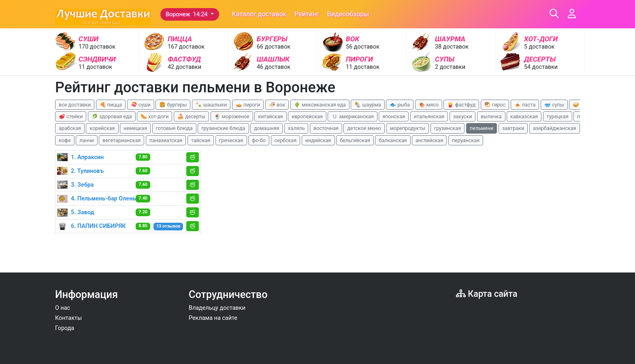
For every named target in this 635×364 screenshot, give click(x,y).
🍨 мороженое (232, 116)
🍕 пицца (111, 105)
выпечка (491, 116)
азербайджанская (555, 128)
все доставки (75, 105)
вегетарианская (121, 140)
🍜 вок (277, 105)
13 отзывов (168, 226)
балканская (393, 140)
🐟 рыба (400, 105)
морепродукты (408, 128)
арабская (70, 128)
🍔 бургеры (173, 105)
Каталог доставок (259, 14)
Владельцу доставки (217, 308)
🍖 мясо (429, 105)
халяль (296, 128)
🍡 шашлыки (211, 105)
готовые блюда (174, 128)
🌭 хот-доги (154, 116)
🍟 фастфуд (461, 105)
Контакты (68, 318)
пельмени (482, 128)
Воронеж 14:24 (187, 14)
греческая (231, 140)
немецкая (135, 128)
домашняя (266, 128)
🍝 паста (525, 105)
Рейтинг (307, 14)
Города (65, 328)
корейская (102, 128)
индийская (318, 140)
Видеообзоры (348, 14)
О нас (63, 308)
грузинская (447, 128)
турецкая (558, 116)
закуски (463, 116)
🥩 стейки (71, 116)
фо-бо (259, 140)
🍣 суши (141, 105)
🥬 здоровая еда (112, 116)
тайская (201, 140)
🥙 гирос (495, 105)
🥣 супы (554, 105)
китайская (270, 116)
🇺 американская (352, 116)
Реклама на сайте (213, 318)
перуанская (466, 140)
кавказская (524, 116)
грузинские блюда (223, 128)
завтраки (513, 128)
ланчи (87, 140)
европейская (307, 116)
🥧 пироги (248, 105)
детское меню (364, 128)
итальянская (429, 116)
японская (394, 116)
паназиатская (166, 140)
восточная (326, 128)
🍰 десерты (191, 116)
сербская (286, 140)
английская (429, 140)
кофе (65, 140)
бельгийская (355, 140)
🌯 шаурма (368, 105)
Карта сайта (487, 294)
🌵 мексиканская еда (320, 105)
